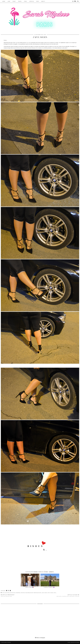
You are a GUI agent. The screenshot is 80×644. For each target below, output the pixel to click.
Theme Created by (73, 642)
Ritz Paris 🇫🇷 (30, 587)
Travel (20, 1)
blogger (7, 593)
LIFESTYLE (32, 1)
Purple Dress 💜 (49, 587)
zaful (55, 593)
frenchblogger (37, 593)
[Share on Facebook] (7, 591)
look (43, 593)
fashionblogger (29, 593)
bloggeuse (12, 593)
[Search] (78, 1)
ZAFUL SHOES (40, 37)
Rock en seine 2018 (8, 596)
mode (46, 593)
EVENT (14, 1)
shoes (52, 593)
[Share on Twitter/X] (9, 591)
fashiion (23, 593)
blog (3, 593)
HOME (4, 1)
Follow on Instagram (40, 638)
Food (25, 1)
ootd (49, 593)
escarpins (18, 593)
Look (9, 1)
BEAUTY (43, 1)
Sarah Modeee (7, 642)
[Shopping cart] (75, 1)
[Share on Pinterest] (10, 591)
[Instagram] (73, 1)
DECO (38, 1)
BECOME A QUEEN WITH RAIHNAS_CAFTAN (68, 596)
